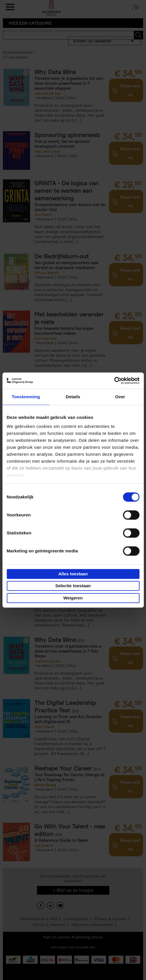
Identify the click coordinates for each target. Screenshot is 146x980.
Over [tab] (120, 397)
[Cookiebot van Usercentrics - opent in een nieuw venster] (114, 381)
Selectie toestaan (73, 586)
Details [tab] (73, 397)
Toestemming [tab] (26, 397)
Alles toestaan (73, 574)
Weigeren (73, 598)
